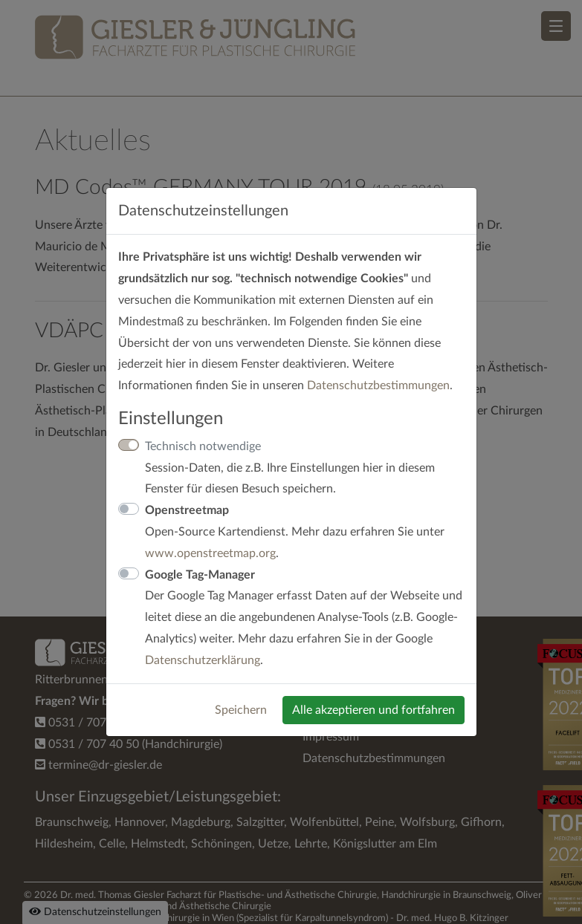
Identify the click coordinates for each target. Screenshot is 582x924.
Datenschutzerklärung (203, 660)
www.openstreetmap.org (210, 553)
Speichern (241, 710)
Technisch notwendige (203, 446)
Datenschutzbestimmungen (378, 385)
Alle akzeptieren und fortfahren (374, 710)
